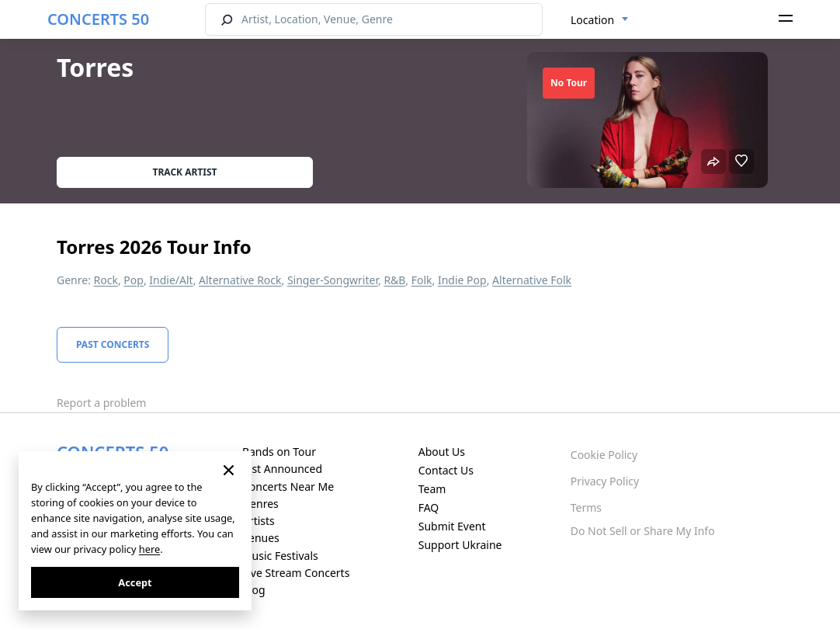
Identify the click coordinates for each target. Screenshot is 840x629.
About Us (442, 452)
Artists (259, 521)
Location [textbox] (592, 20)
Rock (106, 280)
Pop (134, 280)
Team (432, 489)
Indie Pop (462, 280)
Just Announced (282, 469)
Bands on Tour (279, 452)
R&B (394, 280)
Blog (254, 590)
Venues (261, 538)
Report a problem (101, 403)
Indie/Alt (171, 280)
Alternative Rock (240, 280)
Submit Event (452, 526)
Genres (260, 504)
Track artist (185, 172)
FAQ (429, 507)
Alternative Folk (532, 280)
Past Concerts (113, 344)
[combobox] (600, 20)
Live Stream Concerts (296, 573)
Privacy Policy (605, 481)
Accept (135, 582)
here (149, 549)
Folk (422, 280)
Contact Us (446, 470)
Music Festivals (280, 556)
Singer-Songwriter (333, 280)
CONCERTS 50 (98, 19)
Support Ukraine (460, 545)
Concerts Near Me (288, 487)
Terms (586, 507)
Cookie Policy (604, 455)
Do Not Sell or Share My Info (643, 531)
